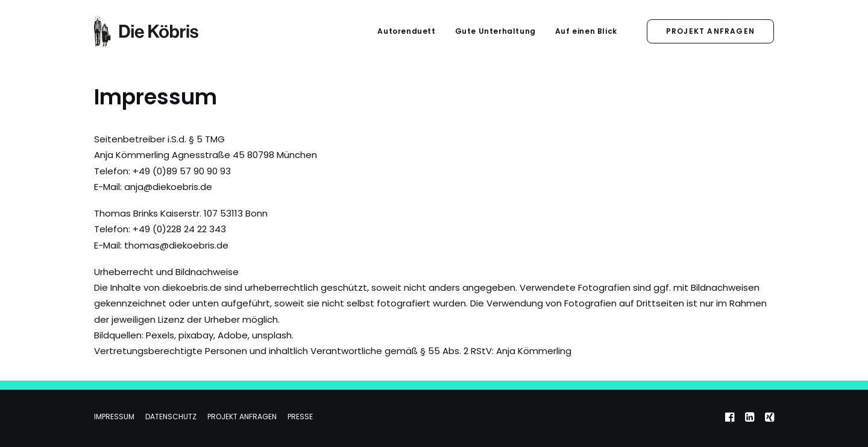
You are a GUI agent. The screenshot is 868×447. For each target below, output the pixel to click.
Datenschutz (171, 417)
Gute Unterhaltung (495, 31)
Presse (300, 417)
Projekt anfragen (242, 417)
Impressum (114, 417)
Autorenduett (406, 31)
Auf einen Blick (586, 31)
